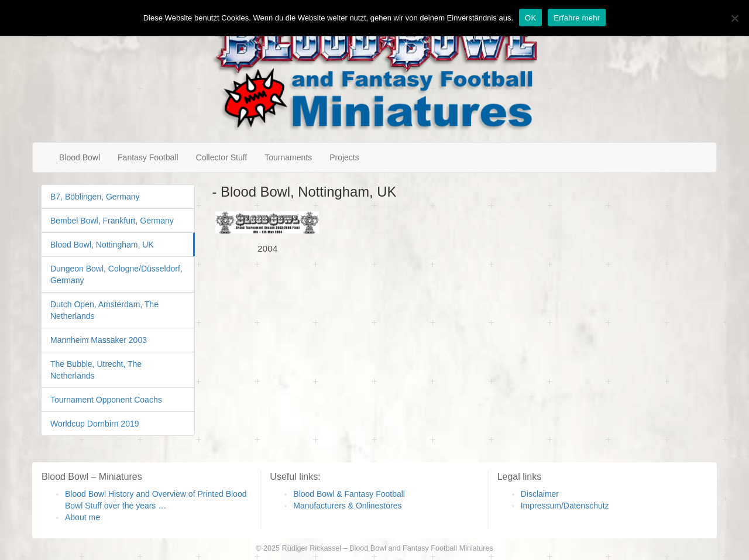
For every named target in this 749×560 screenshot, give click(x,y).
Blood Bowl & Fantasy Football (349, 494)
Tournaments (288, 157)
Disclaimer (540, 494)
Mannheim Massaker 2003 (99, 340)
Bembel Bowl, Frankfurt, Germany (112, 221)
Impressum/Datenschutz (565, 506)
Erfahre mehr (577, 18)
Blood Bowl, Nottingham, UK (102, 245)
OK (530, 18)
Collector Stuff (222, 157)
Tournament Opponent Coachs (106, 400)
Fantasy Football (148, 157)
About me (83, 517)
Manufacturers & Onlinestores (347, 506)
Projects (344, 157)
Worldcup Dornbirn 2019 (95, 424)
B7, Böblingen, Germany (95, 197)
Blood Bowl (80, 157)
